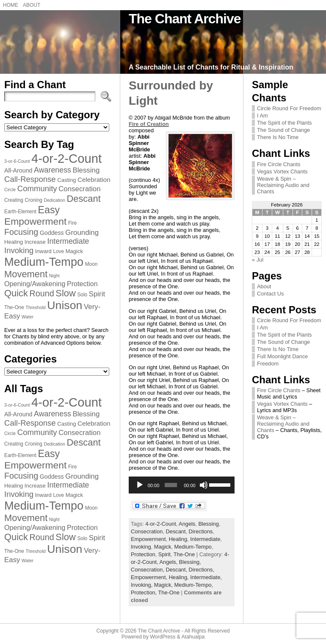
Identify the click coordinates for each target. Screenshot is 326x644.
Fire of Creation (149, 124)
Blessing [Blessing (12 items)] (86, 170)
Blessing (208, 524)
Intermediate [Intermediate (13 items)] (68, 241)
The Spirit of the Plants (284, 123)
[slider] (171, 485)
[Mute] (204, 485)
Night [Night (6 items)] (54, 276)
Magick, (164, 585)
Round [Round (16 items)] (42, 293)
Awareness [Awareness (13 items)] (52, 170)
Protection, (145, 592)
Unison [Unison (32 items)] (65, 305)
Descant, (177, 570)
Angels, (169, 562)
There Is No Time (278, 137)
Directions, (202, 570)
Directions (201, 531)
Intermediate (205, 539)
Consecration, (148, 570)
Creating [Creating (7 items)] (14, 200)
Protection (143, 554)
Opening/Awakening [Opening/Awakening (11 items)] (35, 284)
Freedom (268, 364)
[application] (182, 485)
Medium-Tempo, (193, 585)
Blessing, (190, 562)
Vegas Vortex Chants (282, 171)
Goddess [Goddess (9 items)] (52, 233)
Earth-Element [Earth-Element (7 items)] (20, 212)
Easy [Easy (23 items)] (49, 210)
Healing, (180, 577)
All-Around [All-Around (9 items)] (18, 170)
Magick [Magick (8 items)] (74, 251)
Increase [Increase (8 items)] (35, 242)
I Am (262, 116)
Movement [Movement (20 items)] (26, 274)
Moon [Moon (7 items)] (91, 264)
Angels (187, 524)
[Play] (140, 485)
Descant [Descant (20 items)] (83, 199)
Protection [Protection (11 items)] (82, 284)
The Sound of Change (283, 130)
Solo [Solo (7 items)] (82, 295)
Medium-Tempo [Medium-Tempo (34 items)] (44, 262)
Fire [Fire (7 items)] (72, 223)
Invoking (141, 547)
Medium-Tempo (193, 547)
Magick (163, 547)
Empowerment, (150, 577)
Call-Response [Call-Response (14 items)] (30, 179)
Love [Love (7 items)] (58, 251)
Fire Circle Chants (279, 164)
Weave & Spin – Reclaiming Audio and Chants (283, 185)
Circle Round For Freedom (289, 108)
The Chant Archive (185, 19)
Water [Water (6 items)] (28, 317)
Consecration (147, 531)
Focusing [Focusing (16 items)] (21, 232)
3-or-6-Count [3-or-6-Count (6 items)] (17, 161)
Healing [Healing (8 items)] (14, 242)
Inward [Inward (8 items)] (43, 251)
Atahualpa (193, 637)
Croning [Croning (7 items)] (33, 200)
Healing (178, 539)
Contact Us (270, 294)
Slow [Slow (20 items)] (65, 293)
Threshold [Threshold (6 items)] (35, 307)
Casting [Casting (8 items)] (66, 180)
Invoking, (142, 585)
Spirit (164, 554)
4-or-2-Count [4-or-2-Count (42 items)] (66, 158)
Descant (176, 531)
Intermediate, (206, 577)
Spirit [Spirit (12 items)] (97, 294)
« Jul (258, 260)
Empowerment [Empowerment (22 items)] (35, 221)
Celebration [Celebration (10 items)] (94, 180)
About (264, 286)
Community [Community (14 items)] (37, 188)
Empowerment (148, 539)
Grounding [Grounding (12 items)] (82, 233)
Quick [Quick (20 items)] (16, 293)
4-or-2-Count (161, 524)
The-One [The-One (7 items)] (14, 307)
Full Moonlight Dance (282, 356)
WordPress (163, 637)
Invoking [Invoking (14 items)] (19, 250)
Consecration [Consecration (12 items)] (79, 189)
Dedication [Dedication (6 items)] (54, 200)
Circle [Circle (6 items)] (10, 190)
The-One (184, 554)
